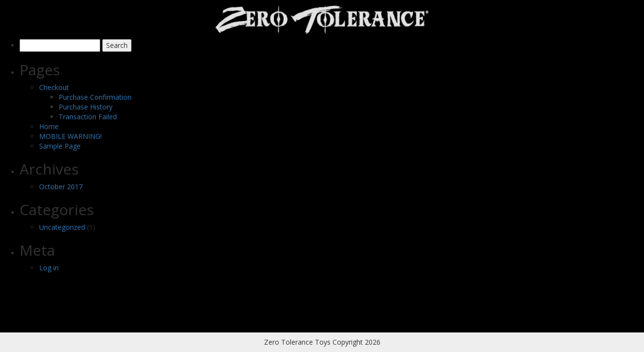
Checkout (54, 87)
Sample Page (60, 146)
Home (49, 126)
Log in (49, 268)
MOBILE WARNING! (70, 136)
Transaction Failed (88, 117)
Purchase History (86, 107)
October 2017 (61, 187)
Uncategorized (62, 227)
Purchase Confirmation (95, 97)
